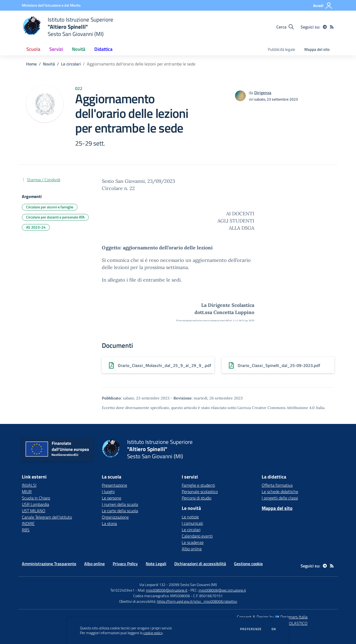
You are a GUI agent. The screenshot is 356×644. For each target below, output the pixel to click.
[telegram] (325, 27)
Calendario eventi (197, 536)
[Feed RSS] (332, 27)
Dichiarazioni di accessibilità (200, 564)
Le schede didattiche (280, 492)
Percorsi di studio (197, 498)
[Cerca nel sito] (285, 27)
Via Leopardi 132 (152, 585)
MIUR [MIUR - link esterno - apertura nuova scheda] (27, 492)
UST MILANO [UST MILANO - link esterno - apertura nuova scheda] (34, 511)
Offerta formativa (277, 485)
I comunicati (192, 523)
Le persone (112, 498)
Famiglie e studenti (198, 485)
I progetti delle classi (280, 498)
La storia (109, 523)
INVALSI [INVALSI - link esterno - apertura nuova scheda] (29, 485)
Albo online (192, 549)
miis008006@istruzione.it (167, 590)
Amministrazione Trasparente (49, 564)
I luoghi (108, 492)
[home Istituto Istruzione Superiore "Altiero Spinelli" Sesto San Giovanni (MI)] (68, 27)
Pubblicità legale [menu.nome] (282, 49)
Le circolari (71, 64)
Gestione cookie (248, 564)
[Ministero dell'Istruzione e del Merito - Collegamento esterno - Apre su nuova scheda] (51, 5)
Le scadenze (193, 542)
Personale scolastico (200, 492)
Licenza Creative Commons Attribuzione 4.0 (276, 408)
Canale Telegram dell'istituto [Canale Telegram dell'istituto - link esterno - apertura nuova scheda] (47, 517)
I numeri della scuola (120, 504)
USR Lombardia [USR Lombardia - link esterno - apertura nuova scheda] (35, 504)
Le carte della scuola (120, 511)
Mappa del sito (317, 49)
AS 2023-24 (36, 227)
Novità (49, 64)
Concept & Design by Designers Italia (272, 617)
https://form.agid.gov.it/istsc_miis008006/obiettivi (197, 601)
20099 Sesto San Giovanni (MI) (193, 585)
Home (31, 64)
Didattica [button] (103, 49)
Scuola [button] (33, 49)
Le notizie (190, 517)
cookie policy (153, 633)
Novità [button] (79, 49)
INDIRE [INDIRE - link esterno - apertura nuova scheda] (28, 523)
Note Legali (156, 564)
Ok (274, 629)
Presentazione (114, 485)
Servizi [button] (56, 49)
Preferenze (251, 629)
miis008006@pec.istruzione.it (222, 590)
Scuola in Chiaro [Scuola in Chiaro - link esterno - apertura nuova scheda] (36, 498)
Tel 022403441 (122, 590)
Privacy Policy (125, 564)
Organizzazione (115, 517)
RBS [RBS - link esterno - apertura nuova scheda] (26, 530)
